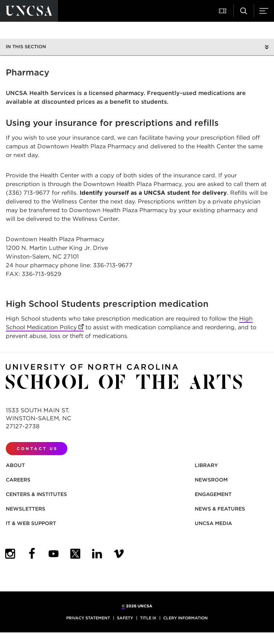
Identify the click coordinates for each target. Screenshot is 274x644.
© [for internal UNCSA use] (123, 606)
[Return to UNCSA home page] (29, 11)
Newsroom (211, 480)
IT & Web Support (31, 523)
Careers (18, 480)
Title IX (148, 618)
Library (206, 465)
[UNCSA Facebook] (32, 554)
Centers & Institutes (36, 494)
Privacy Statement (88, 618)
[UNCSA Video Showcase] (119, 554)
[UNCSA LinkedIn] (97, 554)
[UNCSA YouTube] (54, 554)
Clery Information (186, 618)
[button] (223, 11)
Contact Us (37, 449)
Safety (125, 618)
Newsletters (26, 509)
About (15, 465)
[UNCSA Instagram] (10, 554)
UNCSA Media (213, 523)
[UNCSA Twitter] (75, 554)
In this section (26, 47)
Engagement (213, 494)
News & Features (220, 509)
